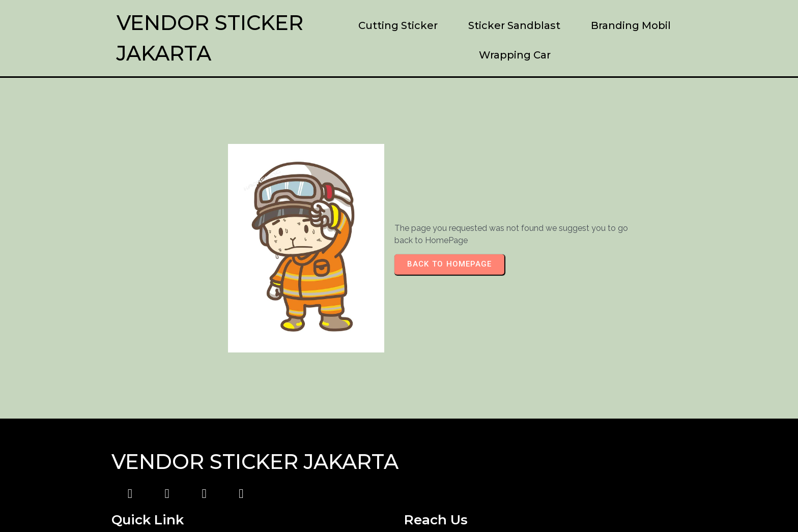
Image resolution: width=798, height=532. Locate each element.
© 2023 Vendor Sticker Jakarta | (346, 504)
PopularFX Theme (494, 504)
